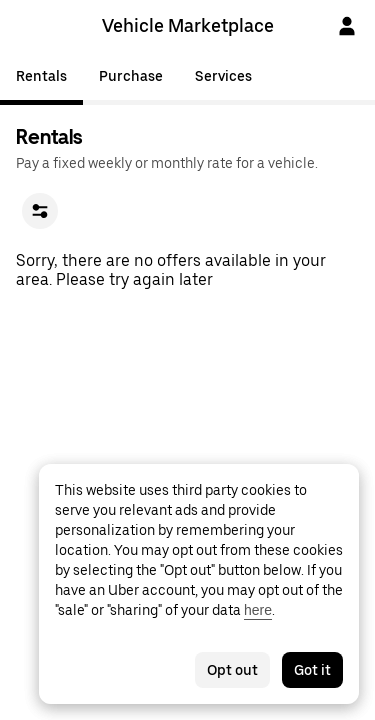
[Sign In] (347, 26)
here (258, 610)
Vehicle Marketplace (188, 25)
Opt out (232, 670)
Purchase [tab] (131, 76)
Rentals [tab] (41, 76)
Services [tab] (223, 76)
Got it (312, 670)
